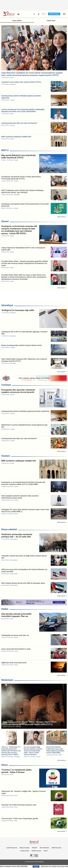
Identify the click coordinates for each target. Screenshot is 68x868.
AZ (43, 14)
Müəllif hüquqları (57, 848)
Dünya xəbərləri (9, 529)
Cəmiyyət (6, 385)
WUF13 (5, 150)
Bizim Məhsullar (44, 848)
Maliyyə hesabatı (24, 848)
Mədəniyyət (7, 680)
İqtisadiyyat (7, 305)
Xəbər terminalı (54, 14)
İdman (5, 765)
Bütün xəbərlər (61, 217)
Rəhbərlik (35, 848)
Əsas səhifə (17, 21)
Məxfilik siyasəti (36, 851)
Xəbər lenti (51, 21)
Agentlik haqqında (12, 848)
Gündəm (6, 456)
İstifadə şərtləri (25, 851)
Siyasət (5, 221)
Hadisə (5, 609)
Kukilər (46, 851)
